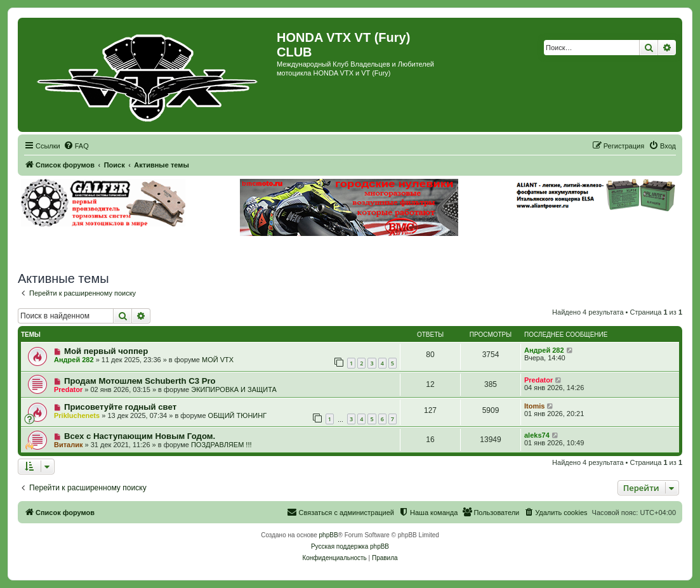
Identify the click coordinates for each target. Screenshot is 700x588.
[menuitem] (76, 146)
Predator (68, 389)
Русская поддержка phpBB (350, 546)
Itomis (534, 406)
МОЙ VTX (218, 360)
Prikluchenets (77, 415)
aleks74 (537, 435)
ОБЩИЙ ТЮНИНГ (238, 415)
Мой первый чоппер (106, 351)
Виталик (68, 445)
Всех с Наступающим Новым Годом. (140, 436)
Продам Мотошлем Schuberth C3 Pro (140, 381)
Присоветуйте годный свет (120, 407)
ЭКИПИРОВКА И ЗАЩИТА (234, 389)
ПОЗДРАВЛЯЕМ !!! (221, 445)
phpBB (329, 535)
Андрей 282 (74, 360)
